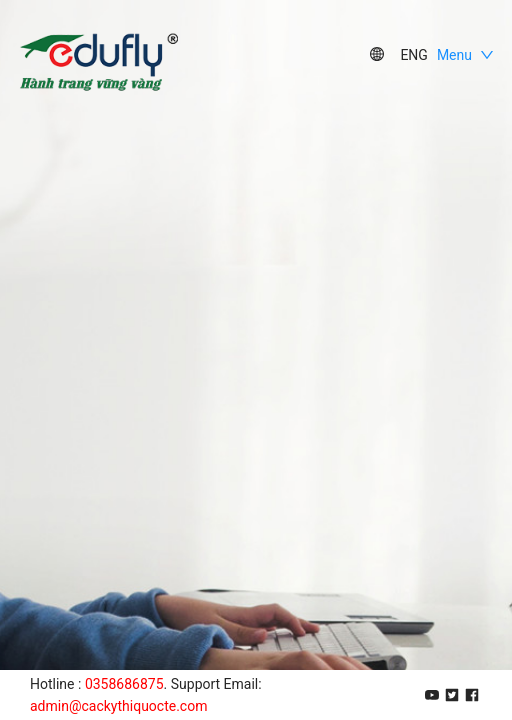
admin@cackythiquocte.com (118, 706)
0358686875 (124, 684)
